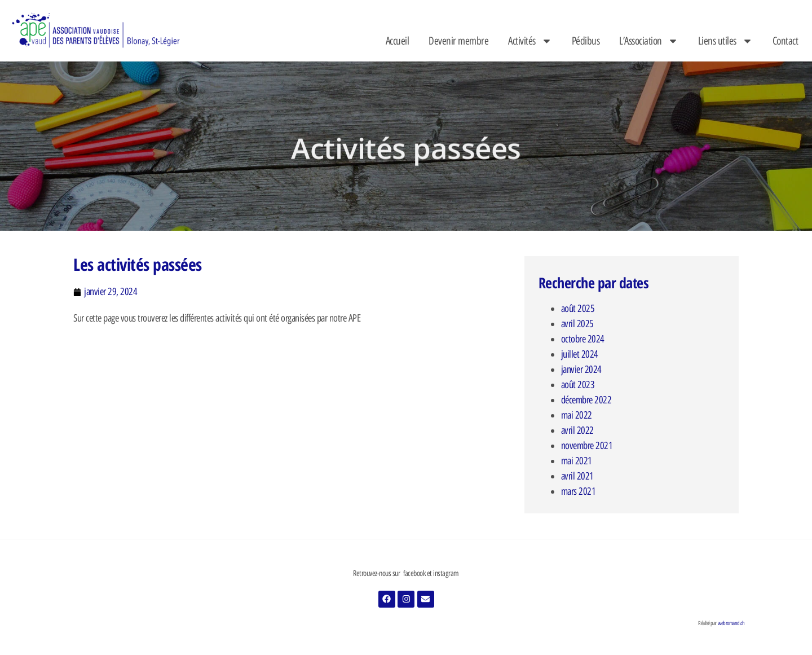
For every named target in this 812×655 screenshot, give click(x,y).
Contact (785, 41)
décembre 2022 (586, 400)
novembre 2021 (587, 446)
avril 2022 (577, 430)
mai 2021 (577, 461)
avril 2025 (577, 324)
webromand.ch (731, 623)
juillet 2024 (580, 354)
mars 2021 (579, 491)
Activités (530, 41)
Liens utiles (725, 41)
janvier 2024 (581, 370)
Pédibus (586, 41)
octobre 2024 (583, 339)
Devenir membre (458, 41)
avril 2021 (577, 476)
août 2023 (578, 385)
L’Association (649, 41)
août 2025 (578, 309)
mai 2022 (577, 415)
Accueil (398, 41)
